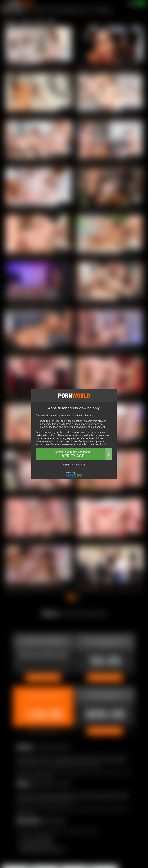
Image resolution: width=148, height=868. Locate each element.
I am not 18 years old (74, 465)
